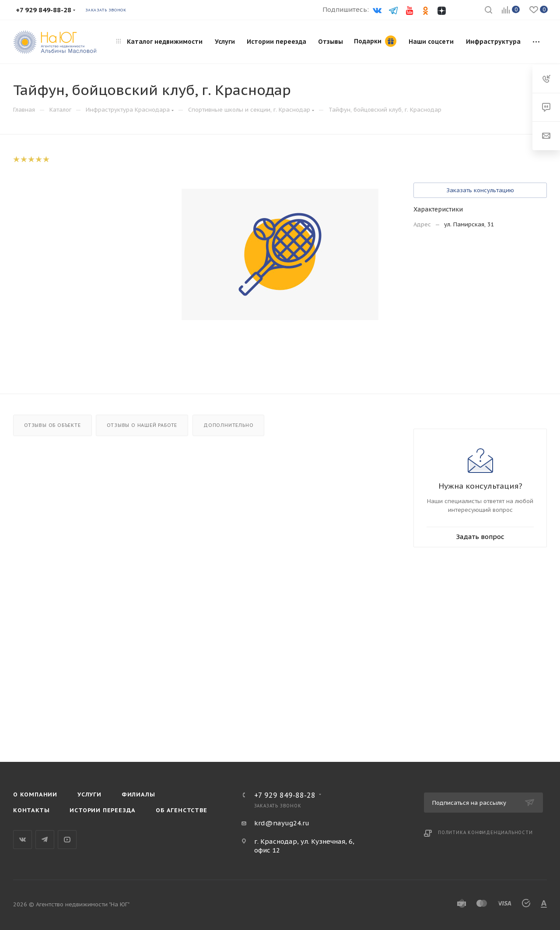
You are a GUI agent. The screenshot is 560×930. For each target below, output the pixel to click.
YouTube (67, 840)
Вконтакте (23, 840)
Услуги (89, 794)
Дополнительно (228, 425)
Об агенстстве (181, 810)
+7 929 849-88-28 (285, 795)
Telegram (45, 840)
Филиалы (138, 794)
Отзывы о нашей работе (142, 425)
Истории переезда (103, 810)
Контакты (31, 810)
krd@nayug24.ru (282, 823)
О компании (35, 794)
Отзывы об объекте (52, 425)
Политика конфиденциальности (485, 833)
